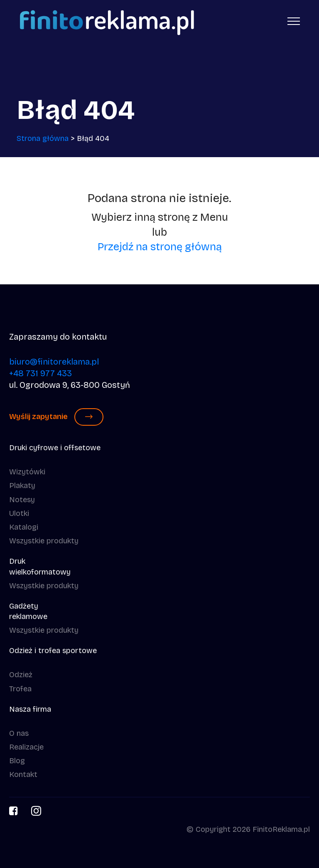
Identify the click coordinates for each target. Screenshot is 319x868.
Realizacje (26, 747)
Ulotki (19, 513)
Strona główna (43, 138)
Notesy (22, 500)
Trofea (20, 689)
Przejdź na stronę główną (160, 247)
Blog (17, 761)
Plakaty (22, 486)
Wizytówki (27, 472)
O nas (19, 733)
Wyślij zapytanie (56, 417)
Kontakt (23, 774)
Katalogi (24, 527)
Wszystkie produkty (44, 541)
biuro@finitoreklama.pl (54, 362)
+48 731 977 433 (40, 373)
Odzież (21, 675)
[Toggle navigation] (294, 21)
